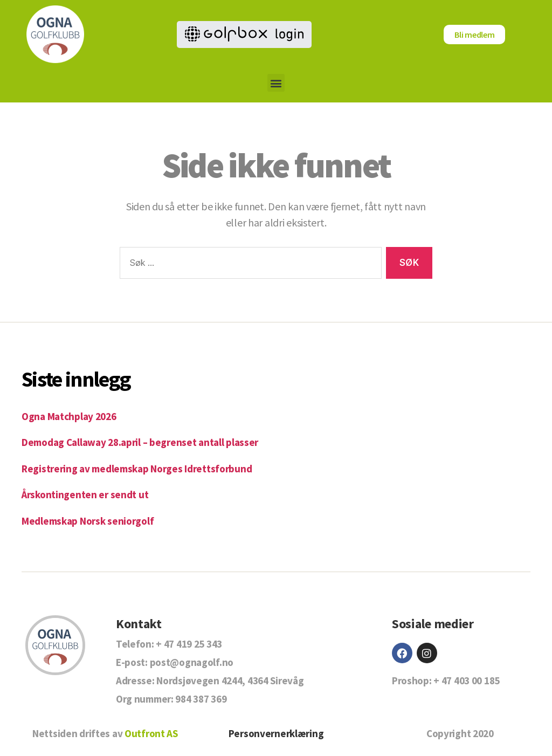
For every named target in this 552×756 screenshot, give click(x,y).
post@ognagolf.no (192, 662)
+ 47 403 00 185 (467, 681)
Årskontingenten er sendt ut (85, 494)
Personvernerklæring (276, 733)
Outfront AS (151, 733)
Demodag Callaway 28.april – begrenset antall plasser (140, 442)
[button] (276, 83)
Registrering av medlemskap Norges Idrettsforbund (137, 469)
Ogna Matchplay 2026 (69, 416)
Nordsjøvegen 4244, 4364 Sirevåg (230, 681)
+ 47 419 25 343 (189, 644)
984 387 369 (201, 699)
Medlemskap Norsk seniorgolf (88, 521)
